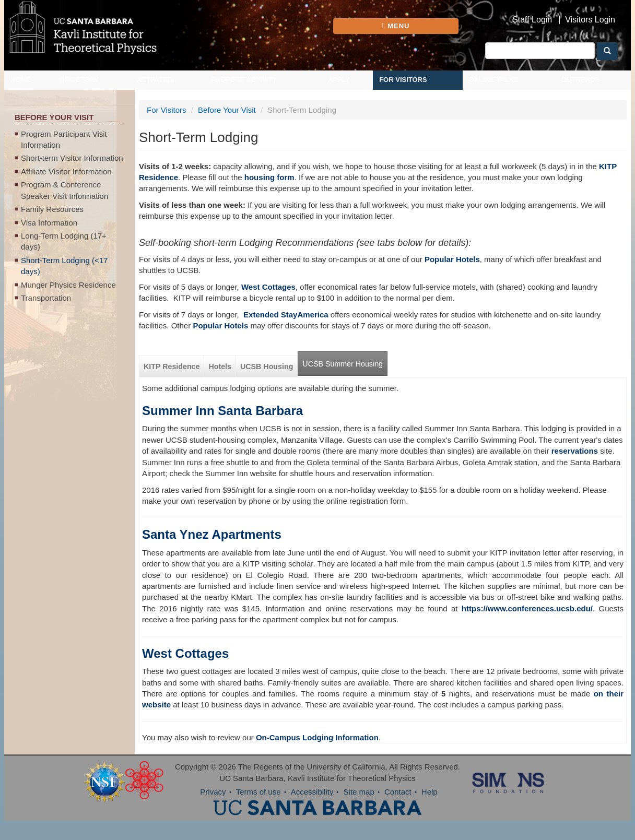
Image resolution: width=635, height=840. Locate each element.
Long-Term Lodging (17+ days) (64, 241)
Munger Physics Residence (68, 285)
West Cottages (185, 653)
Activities (156, 80)
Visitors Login (590, 20)
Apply (339, 80)
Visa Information (49, 223)
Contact (398, 792)
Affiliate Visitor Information (66, 171)
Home (21, 80)
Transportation (46, 298)
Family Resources (52, 209)
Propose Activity (244, 80)
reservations (575, 451)
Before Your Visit (227, 110)
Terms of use (258, 792)
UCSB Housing (267, 366)
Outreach (581, 80)
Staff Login (532, 20)
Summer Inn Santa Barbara (222, 411)
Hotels (220, 366)
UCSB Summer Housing (343, 364)
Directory (79, 80)
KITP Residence (172, 366)
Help (430, 792)
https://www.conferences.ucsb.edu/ (527, 608)
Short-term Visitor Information (72, 158)
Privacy (213, 792)
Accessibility (312, 792)
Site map (359, 792)
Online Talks (494, 80)
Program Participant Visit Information (64, 139)
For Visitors (403, 80)
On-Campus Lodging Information (317, 737)
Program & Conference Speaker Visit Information (64, 190)
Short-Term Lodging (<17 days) (64, 266)
